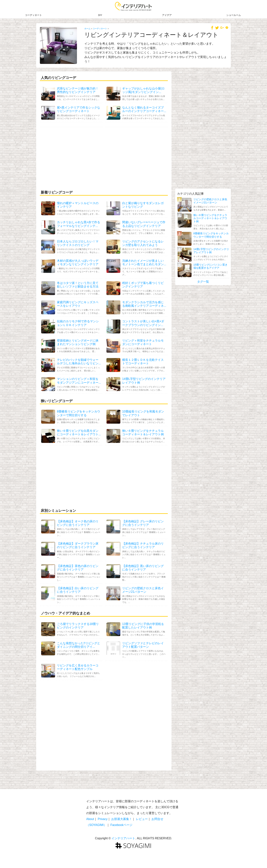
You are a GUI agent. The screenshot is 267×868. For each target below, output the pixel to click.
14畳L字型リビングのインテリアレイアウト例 (211, 251)
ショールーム (234, 15)
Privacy (103, 819)
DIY (100, 15)
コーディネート (33, 15)
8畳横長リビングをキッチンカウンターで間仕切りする (211, 235)
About (90, 819)
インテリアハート (123, 838)
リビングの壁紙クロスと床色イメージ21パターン (210, 201)
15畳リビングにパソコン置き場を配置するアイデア (210, 266)
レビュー (142, 819)
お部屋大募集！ (122, 819)
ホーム (87, 29)
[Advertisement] (104, 158)
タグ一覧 (203, 282)
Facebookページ (121, 825)
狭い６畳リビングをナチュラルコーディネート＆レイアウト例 (210, 218)
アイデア (167, 15)
